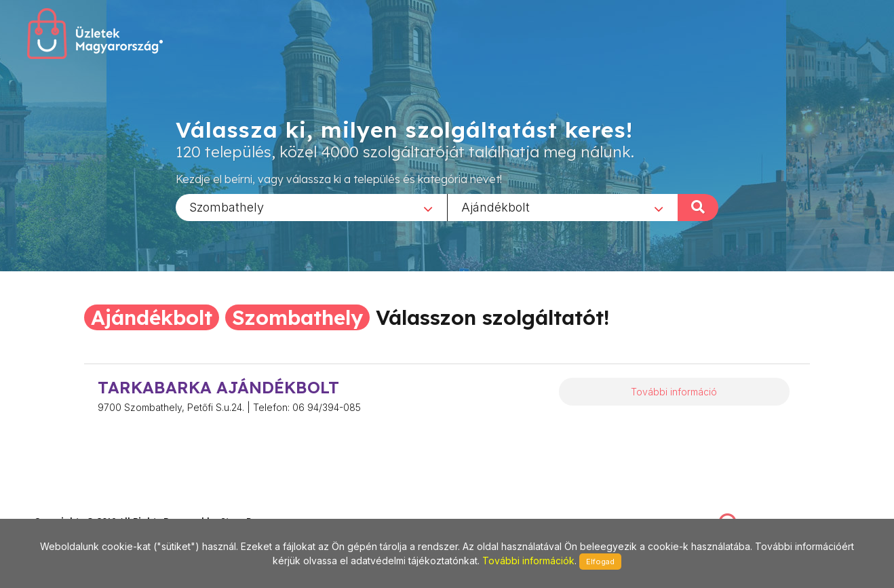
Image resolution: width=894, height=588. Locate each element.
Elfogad (600, 562)
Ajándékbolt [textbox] (495, 207)
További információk (528, 561)
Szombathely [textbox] (227, 207)
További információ (674, 392)
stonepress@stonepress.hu (89, 507)
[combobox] (311, 207)
